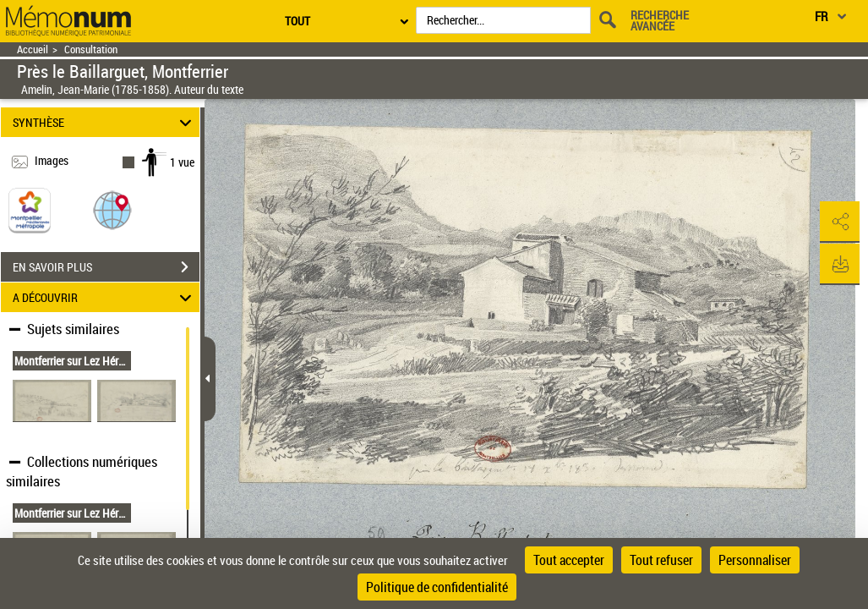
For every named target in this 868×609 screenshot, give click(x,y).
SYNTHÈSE (104, 122)
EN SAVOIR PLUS (106, 267)
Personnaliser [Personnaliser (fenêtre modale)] (755, 560)
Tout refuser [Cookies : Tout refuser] (661, 560)
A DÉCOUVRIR (104, 297)
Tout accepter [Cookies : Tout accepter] (569, 560)
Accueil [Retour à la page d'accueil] (33, 49)
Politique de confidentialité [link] (437, 587)
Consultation (91, 49)
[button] (112, 209)
